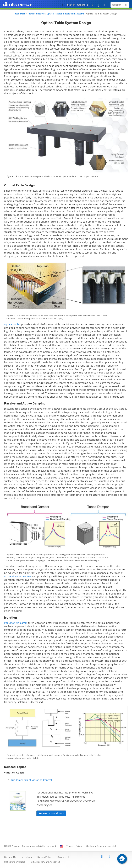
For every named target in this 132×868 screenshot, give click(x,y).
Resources (20, 14)
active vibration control (18, 576)
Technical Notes (36, 14)
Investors (27, 857)
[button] (122, 859)
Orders (81, 5)
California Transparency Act (101, 846)
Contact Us (10, 857)
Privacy (80, 846)
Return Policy (45, 857)
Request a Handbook (51, 813)
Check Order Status (15, 862)
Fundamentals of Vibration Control (31, 780)
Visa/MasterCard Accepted (46, 862)
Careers (64, 857)
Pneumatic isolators (16, 623)
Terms (70, 846)
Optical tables (12, 324)
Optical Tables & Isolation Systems (65, 14)
